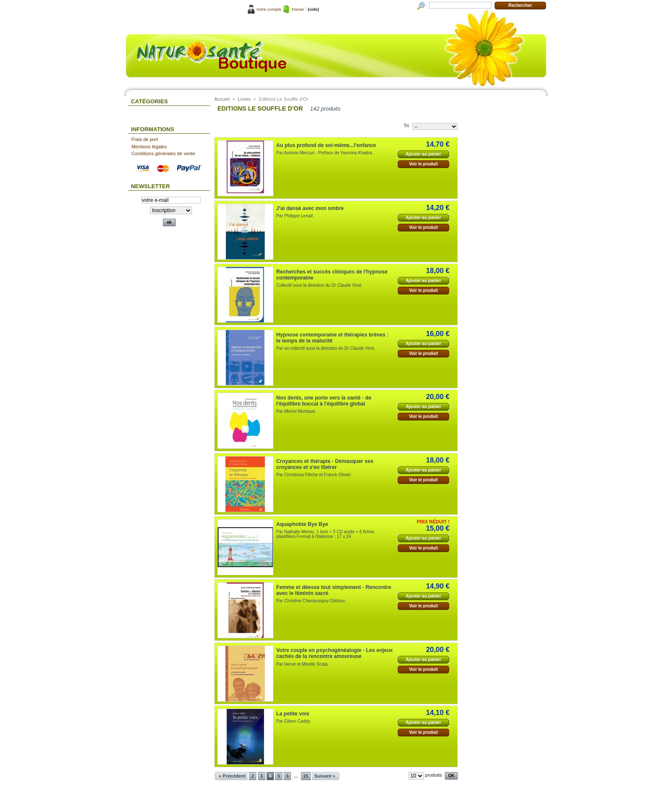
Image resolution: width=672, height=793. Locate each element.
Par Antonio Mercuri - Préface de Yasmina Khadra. (325, 153)
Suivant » (325, 776)
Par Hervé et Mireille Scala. (303, 664)
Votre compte (269, 9)
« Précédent (232, 776)
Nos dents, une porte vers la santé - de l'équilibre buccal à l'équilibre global (324, 401)
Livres (244, 99)
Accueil (222, 99)
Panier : (299, 9)
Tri (406, 126)
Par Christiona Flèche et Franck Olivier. (314, 475)
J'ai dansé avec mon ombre (310, 208)
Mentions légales (149, 147)
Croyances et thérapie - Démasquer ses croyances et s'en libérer (325, 464)
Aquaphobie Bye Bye (302, 524)
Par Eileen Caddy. (294, 721)
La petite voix (293, 714)
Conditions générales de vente (163, 153)
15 (306, 776)
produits (433, 775)
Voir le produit (423, 164)
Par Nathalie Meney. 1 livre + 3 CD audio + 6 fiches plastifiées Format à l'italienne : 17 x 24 (325, 534)
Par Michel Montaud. (296, 411)
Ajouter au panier (423, 154)
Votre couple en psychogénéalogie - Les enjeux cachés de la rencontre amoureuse (335, 653)
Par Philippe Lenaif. (295, 216)
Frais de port (145, 139)
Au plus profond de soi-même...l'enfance (326, 145)
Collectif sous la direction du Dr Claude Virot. (319, 285)
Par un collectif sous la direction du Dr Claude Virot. (326, 348)
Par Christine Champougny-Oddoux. (311, 601)
